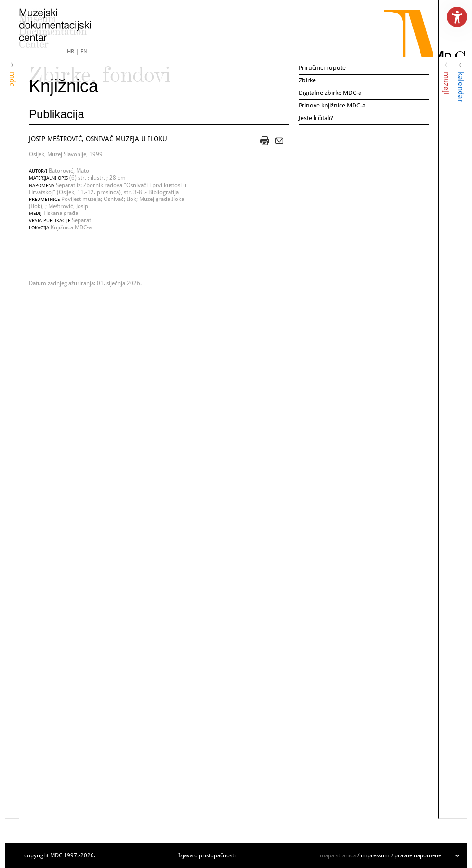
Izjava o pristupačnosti (207, 855)
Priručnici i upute (322, 68)
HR (71, 52)
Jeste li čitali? (316, 118)
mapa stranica (338, 855)
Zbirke (307, 80)
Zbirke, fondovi (100, 70)
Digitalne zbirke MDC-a (330, 93)
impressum (375, 855)
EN (84, 52)
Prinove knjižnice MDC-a (332, 105)
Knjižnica (64, 86)
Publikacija (57, 114)
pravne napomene (418, 855)
